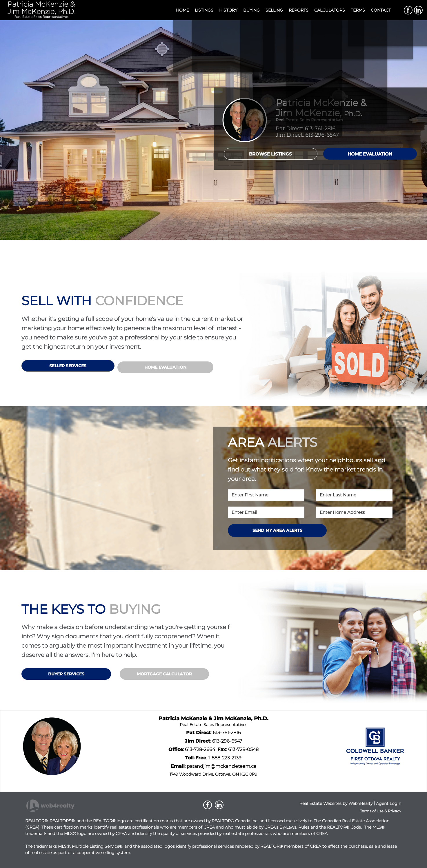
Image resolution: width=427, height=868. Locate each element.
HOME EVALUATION (370, 154)
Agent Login (389, 803)
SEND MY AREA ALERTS (277, 530)
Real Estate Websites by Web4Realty (336, 803)
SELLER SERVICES (68, 366)
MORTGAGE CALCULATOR (164, 674)
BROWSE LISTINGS (270, 154)
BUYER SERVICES (66, 674)
